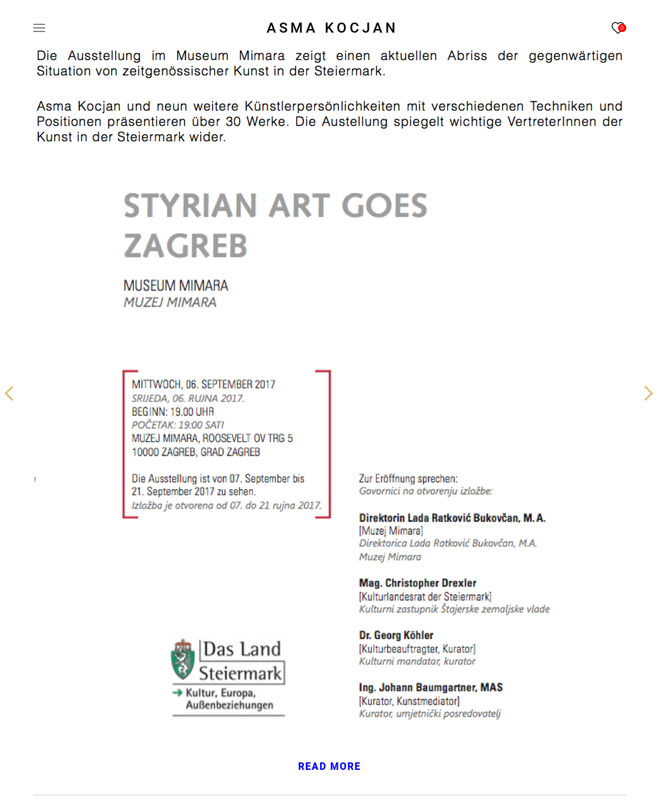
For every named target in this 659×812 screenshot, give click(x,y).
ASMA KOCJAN (332, 28)
